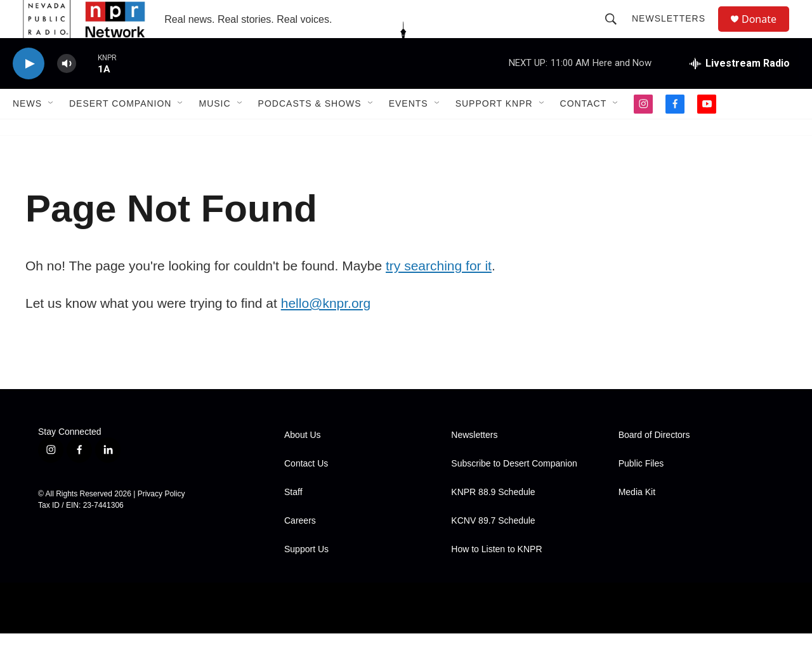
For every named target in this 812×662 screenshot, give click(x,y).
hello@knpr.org (326, 332)
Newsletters (674, 33)
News (27, 132)
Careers (300, 549)
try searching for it (439, 294)
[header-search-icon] (617, 33)
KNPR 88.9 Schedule (493, 521)
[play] (29, 92)
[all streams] (740, 92)
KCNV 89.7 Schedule (493, 549)
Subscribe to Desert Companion (514, 492)
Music (214, 132)
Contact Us (306, 492)
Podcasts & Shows (310, 132)
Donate (767, 33)
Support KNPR (494, 132)
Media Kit (637, 521)
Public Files (641, 492)
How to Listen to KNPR (496, 578)
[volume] (67, 92)
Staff (293, 521)
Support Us (306, 578)
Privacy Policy (161, 522)
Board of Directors (654, 464)
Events (409, 132)
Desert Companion (120, 132)
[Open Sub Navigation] (51, 132)
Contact (584, 132)
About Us (303, 464)
